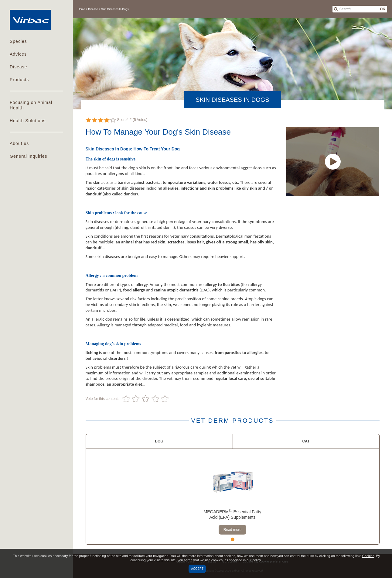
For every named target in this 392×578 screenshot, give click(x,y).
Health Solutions (28, 121)
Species (18, 41)
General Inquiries (29, 156)
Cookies (368, 556)
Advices (18, 54)
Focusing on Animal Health (31, 105)
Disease (19, 67)
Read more (232, 530)
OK (383, 9)
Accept (197, 569)
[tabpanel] (232, 497)
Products (19, 80)
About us (19, 143)
